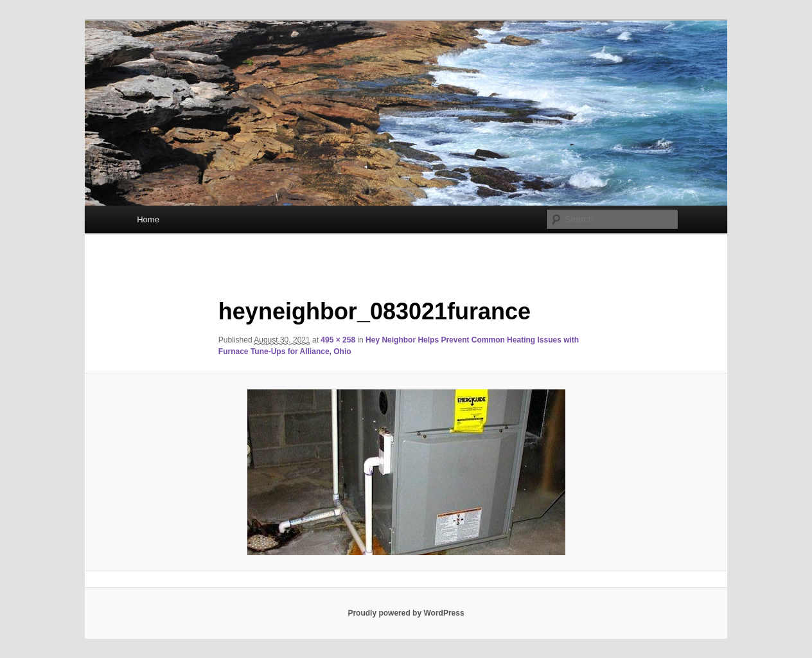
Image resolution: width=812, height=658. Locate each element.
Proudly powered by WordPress (406, 613)
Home (148, 219)
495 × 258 (338, 340)
